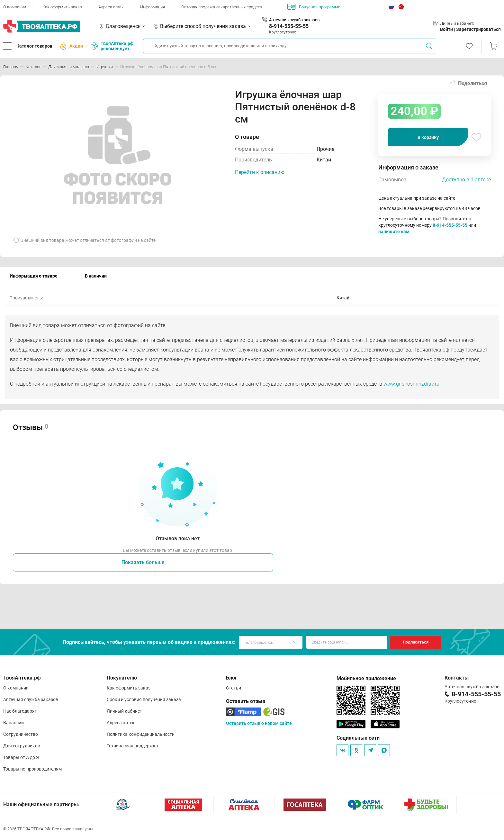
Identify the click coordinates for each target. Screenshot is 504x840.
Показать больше (143, 562)
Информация (153, 7)
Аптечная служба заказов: (295, 20)
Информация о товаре (34, 276)
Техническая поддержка (132, 746)
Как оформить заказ (62, 7)
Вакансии (14, 723)
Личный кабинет (124, 711)
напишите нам (394, 232)
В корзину (428, 137)
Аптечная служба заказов (31, 699)
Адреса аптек (111, 7)
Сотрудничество (21, 734)
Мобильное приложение (366, 678)
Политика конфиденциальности (141, 734)
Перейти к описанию (260, 172)
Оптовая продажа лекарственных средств (222, 7)
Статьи (234, 688)
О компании (15, 7)
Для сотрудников (22, 746)
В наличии (96, 276)
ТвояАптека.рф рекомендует (112, 46)
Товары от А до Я (21, 757)
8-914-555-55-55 (289, 26)
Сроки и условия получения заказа (144, 699)
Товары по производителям (32, 769)
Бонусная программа (314, 7)
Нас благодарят (20, 711)
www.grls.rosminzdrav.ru (411, 384)
